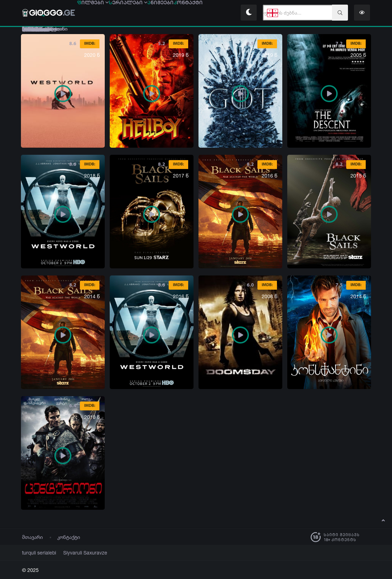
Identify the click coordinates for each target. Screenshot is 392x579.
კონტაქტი (69, 537)
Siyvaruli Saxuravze (77, 553)
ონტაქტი (218, 13)
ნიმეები (182, 13)
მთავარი (32, 537)
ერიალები (141, 13)
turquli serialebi (37, 553)
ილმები (97, 13)
